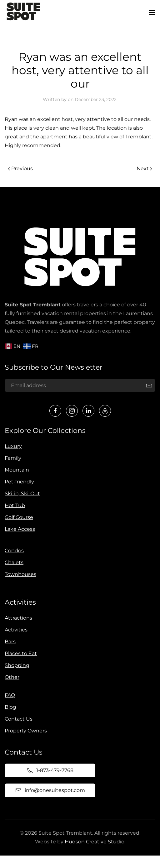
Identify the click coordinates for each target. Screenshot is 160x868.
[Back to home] (23, 12)
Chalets (13, 562)
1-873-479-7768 (49, 770)
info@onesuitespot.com (49, 790)
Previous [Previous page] (20, 168)
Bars (9, 642)
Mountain (16, 470)
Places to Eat (20, 653)
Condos (13, 551)
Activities (19, 602)
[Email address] (79, 386)
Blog (9, 707)
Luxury (12, 446)
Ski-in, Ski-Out (21, 494)
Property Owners (25, 731)
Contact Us (17, 719)
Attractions (17, 618)
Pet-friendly (18, 482)
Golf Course (18, 517)
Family (12, 458)
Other (11, 677)
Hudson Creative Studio (93, 842)
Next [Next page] (144, 168)
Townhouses (20, 574)
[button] (152, 12)
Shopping (16, 665)
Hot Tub (14, 505)
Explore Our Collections (44, 431)
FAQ (9, 695)
